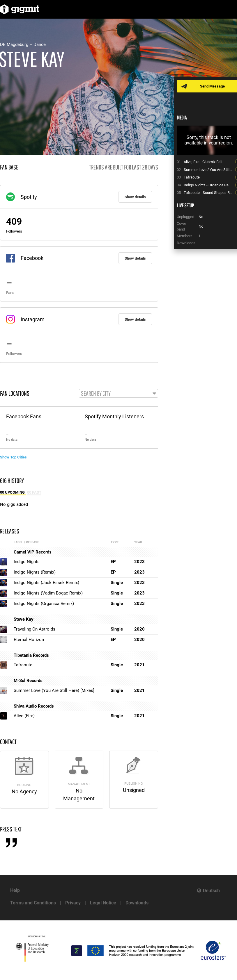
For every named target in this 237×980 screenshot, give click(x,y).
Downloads (137, 903)
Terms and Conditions (33, 903)
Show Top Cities (13, 457)
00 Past (34, 492)
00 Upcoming (13, 492)
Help (15, 890)
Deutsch (211, 891)
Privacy (73, 903)
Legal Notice (103, 903)
